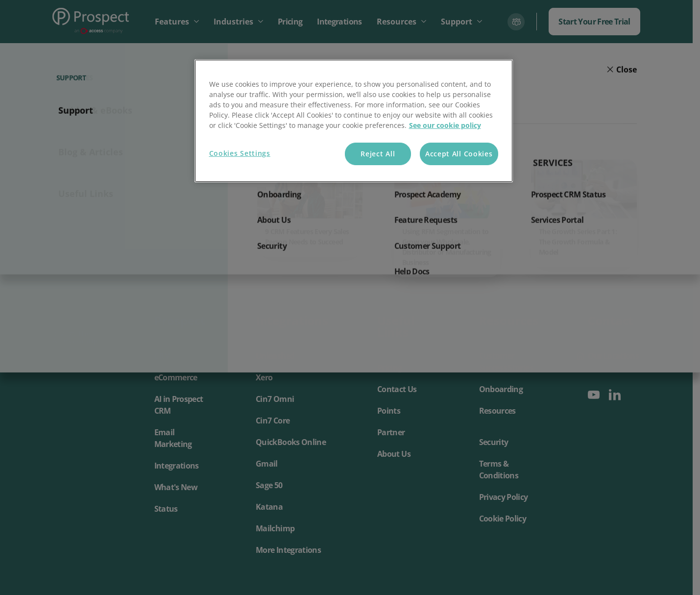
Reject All (378, 154)
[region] (354, 121)
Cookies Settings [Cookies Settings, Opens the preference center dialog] (240, 153)
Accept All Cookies (459, 154)
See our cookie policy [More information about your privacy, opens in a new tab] (445, 125)
